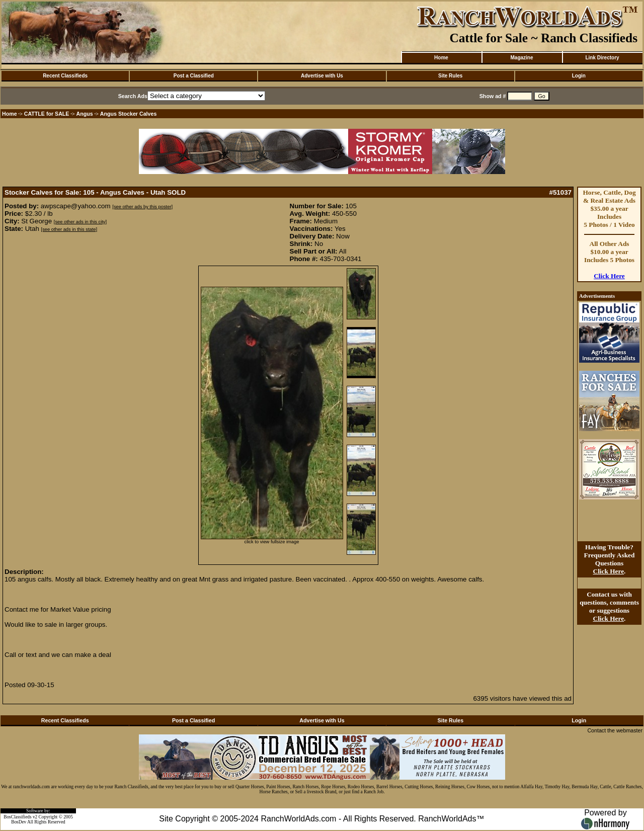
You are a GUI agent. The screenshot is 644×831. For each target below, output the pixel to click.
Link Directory (602, 58)
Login (579, 76)
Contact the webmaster (615, 730)
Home (441, 58)
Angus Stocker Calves (129, 114)
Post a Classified (194, 76)
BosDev (19, 822)
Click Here (609, 276)
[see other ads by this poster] (142, 207)
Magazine (521, 58)
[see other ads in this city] (80, 222)
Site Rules (450, 76)
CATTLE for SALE (47, 114)
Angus (85, 114)
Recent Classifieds (65, 76)
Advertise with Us (322, 76)
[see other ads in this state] (69, 229)
